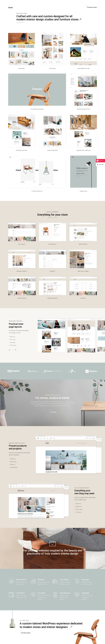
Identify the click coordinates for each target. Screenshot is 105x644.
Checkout (52, 271)
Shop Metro (52, 68)
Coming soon (83, 191)
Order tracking (22, 298)
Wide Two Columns (83, 271)
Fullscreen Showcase (37, 109)
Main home (22, 68)
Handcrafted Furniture (83, 150)
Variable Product (52, 298)
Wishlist (83, 298)
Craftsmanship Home (83, 68)
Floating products (37, 191)
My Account (22, 244)
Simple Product (83, 244)
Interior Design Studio (83, 109)
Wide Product (52, 244)
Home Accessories (52, 150)
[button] (11, 350)
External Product (22, 271)
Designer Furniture (22, 150)
